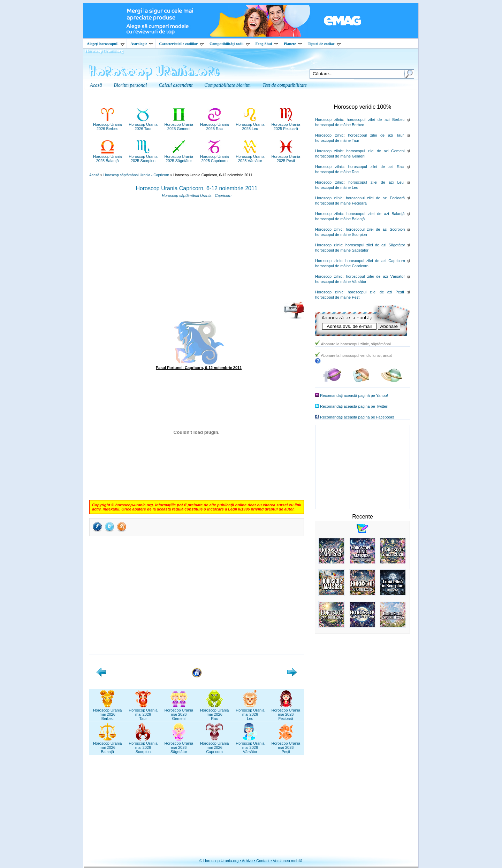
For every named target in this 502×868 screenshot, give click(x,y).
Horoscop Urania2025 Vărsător (250, 156)
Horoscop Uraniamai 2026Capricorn (215, 745)
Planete (293, 44)
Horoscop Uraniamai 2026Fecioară (286, 712)
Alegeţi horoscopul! (106, 44)
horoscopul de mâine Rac (337, 172)
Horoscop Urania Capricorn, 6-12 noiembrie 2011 (197, 188)
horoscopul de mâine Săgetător (342, 250)
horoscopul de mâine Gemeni (340, 156)
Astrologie (142, 44)
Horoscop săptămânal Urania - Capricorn (136, 175)
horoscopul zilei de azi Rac (376, 167)
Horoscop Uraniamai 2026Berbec (108, 712)
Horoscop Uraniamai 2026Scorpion (143, 745)
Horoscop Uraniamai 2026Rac (215, 712)
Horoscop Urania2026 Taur (143, 124)
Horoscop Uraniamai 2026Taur (143, 712)
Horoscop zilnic (329, 120)
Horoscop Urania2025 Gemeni (179, 124)
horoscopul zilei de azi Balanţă (376, 214)
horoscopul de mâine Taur (337, 140)
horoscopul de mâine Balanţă (340, 219)
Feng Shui (267, 44)
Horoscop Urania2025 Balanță (108, 156)
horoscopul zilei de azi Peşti (376, 292)
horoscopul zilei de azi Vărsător (376, 276)
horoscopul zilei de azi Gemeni (375, 151)
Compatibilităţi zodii (229, 44)
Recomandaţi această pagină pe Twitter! (354, 406)
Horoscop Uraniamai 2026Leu (250, 712)
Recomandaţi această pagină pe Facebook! (357, 417)
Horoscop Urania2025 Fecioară (286, 124)
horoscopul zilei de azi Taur (376, 135)
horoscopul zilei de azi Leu (376, 182)
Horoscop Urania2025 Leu (250, 124)
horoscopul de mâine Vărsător (341, 282)
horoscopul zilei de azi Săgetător (375, 245)
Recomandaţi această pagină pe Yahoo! (354, 395)
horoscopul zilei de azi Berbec (375, 120)
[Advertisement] (197, 252)
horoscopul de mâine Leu (337, 187)
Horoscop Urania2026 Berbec (108, 124)
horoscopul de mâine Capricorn (342, 266)
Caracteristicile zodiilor (181, 44)
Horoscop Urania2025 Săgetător (179, 156)
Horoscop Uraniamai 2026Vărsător (250, 745)
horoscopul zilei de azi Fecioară (375, 198)
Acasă (94, 175)
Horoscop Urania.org (104, 51)
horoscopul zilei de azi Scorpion (375, 229)
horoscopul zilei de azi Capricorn (375, 261)
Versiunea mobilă (288, 861)
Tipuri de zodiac (324, 44)
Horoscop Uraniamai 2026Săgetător (179, 745)
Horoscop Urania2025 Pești (286, 156)
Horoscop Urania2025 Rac (215, 124)
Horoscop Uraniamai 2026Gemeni (179, 712)
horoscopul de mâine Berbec (340, 125)
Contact (263, 861)
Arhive (247, 861)
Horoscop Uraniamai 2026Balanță (108, 745)
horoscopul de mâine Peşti (338, 297)
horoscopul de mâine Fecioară (341, 203)
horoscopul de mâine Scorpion (341, 235)
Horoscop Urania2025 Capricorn (215, 156)
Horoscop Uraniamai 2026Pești (286, 745)
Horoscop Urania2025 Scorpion (143, 156)
